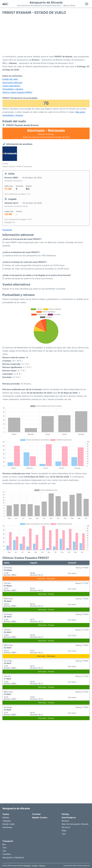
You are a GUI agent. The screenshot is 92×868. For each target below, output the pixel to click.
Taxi (4, 851)
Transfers (7, 854)
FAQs (64, 831)
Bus (4, 844)
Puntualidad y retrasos (13, 89)
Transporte (8, 841)
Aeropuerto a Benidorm (13, 857)
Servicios (66, 827)
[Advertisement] (46, 36)
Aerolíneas (7, 827)
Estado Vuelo (9, 824)
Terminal (36, 814)
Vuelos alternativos (11, 86)
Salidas (6, 818)
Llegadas (7, 821)
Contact (35, 866)
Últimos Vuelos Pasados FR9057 (17, 92)
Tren (4, 848)
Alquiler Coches (40, 818)
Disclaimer (27, 866)
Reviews (65, 821)
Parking (65, 814)
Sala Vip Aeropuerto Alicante (75, 824)
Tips (64, 834)
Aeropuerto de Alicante (46, 3)
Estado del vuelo (10, 79)
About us (42, 866)
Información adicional (12, 83)
